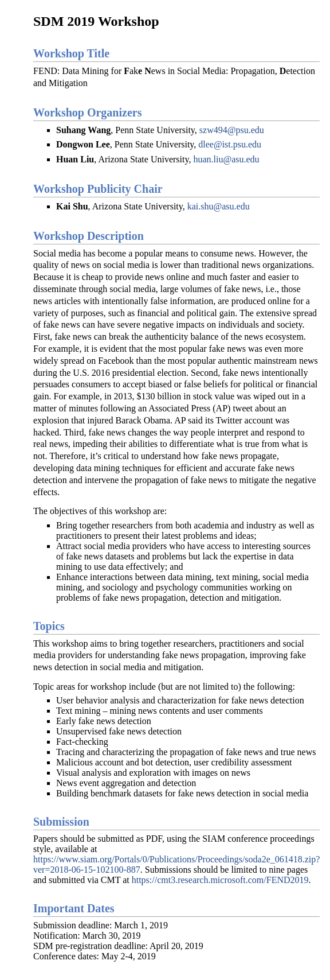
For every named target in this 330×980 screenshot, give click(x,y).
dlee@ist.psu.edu (230, 144)
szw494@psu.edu (232, 130)
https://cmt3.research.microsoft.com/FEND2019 (220, 880)
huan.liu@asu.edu (226, 159)
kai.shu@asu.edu (219, 206)
